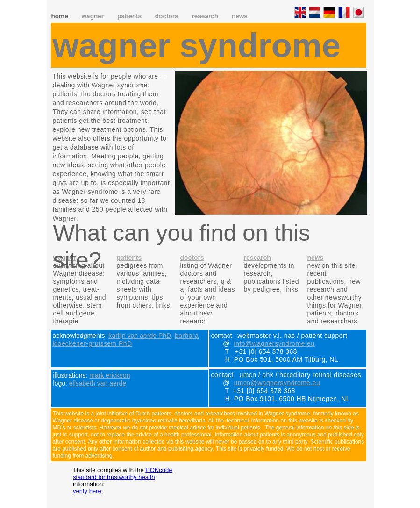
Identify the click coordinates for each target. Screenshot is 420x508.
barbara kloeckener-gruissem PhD (126, 340)
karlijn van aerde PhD (140, 336)
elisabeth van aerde (98, 383)
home (61, 16)
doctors (168, 16)
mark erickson (110, 375)
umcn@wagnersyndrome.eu (277, 383)
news (240, 16)
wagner (94, 16)
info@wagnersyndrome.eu (274, 343)
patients (130, 16)
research (206, 16)
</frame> (111, 142)
